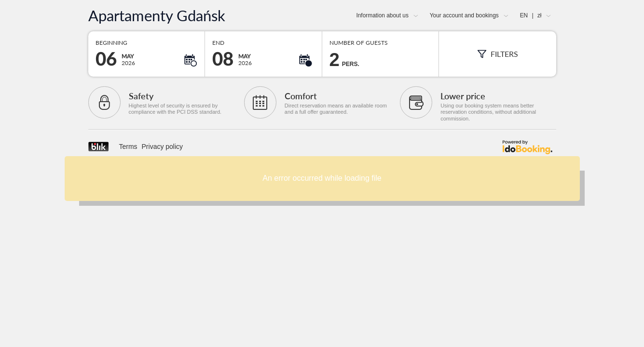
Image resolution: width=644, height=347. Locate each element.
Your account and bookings (464, 15)
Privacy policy (163, 147)
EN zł (531, 15)
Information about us (382, 15)
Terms (128, 147)
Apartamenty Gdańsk (157, 16)
